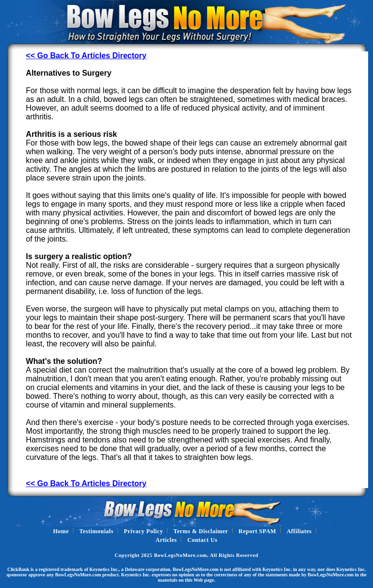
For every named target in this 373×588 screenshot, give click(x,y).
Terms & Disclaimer (201, 531)
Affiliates (299, 531)
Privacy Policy (144, 531)
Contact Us (203, 540)
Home (61, 531)
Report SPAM (257, 531)
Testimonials (96, 531)
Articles (166, 540)
